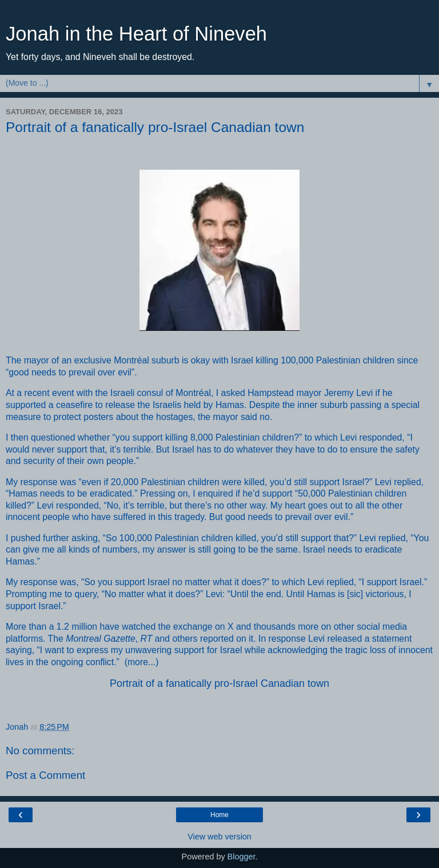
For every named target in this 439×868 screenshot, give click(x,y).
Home (219, 815)
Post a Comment (45, 775)
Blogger (242, 857)
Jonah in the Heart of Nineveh (136, 34)
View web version (219, 837)
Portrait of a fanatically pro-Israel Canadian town (219, 683)
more (138, 662)
